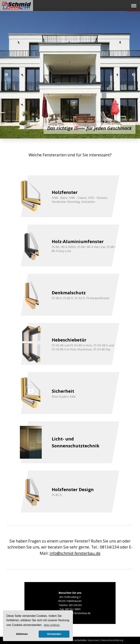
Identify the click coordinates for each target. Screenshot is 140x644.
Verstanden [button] (54, 634)
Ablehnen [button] (22, 634)
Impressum (94, 640)
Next (134, 75)
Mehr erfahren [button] (52, 625)
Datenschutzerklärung (112, 640)
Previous (6, 75)
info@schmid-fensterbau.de (75, 553)
